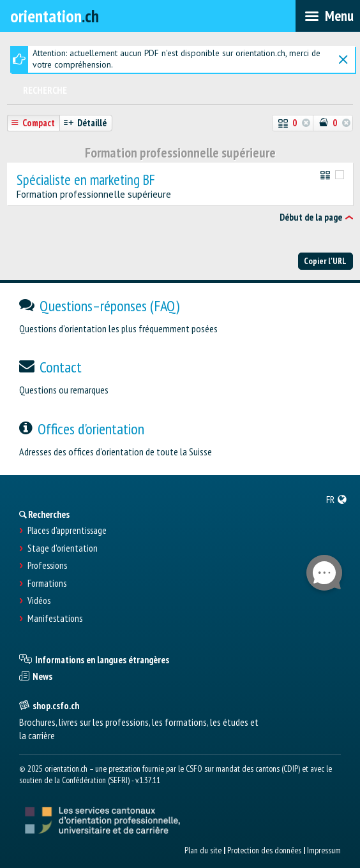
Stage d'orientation (63, 548)
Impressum (324, 850)
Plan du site (203, 850)
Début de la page (311, 217)
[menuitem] (337, 499)
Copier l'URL (325, 261)
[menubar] (328, 16)
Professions (47, 566)
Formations (47, 584)
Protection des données (264, 850)
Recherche (45, 90)
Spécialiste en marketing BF (86, 180)
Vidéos (39, 601)
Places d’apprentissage (67, 531)
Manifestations (55, 619)
